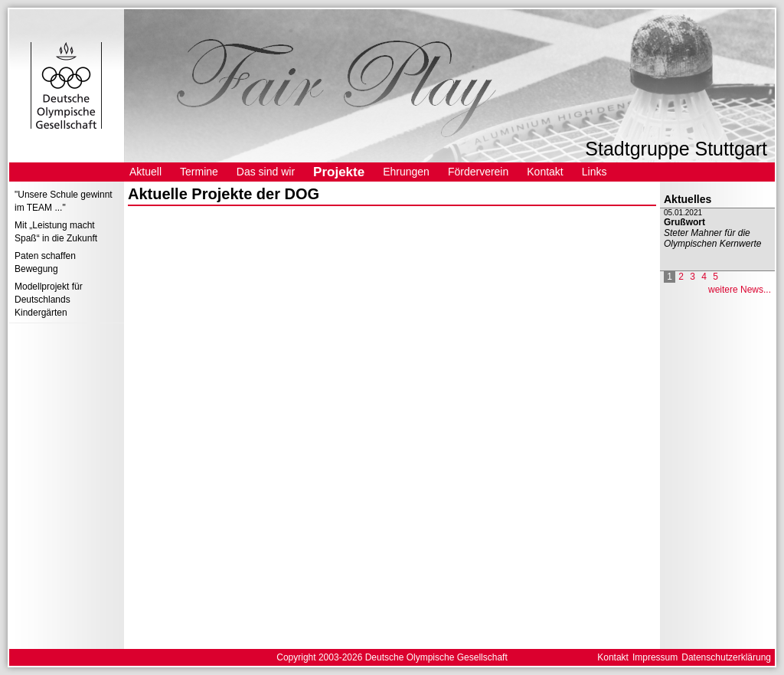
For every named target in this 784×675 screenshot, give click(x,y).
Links (595, 172)
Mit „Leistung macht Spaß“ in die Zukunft (56, 232)
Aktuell (145, 172)
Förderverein (478, 172)
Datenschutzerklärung (726, 657)
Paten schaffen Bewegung (45, 262)
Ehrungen (406, 172)
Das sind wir (266, 172)
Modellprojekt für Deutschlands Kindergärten (49, 300)
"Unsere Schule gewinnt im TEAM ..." (64, 201)
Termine (199, 172)
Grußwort (684, 222)
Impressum (655, 657)
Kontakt (545, 172)
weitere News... (740, 290)
